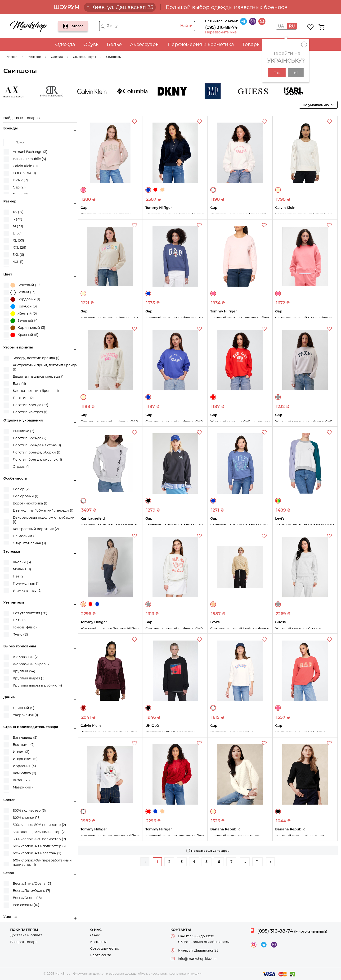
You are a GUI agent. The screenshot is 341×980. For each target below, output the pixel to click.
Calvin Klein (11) (25, 166)
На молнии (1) (25, 536)
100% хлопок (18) (27, 818)
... (245, 862)
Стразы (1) (21, 467)
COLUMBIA (137, 91)
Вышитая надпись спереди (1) (39, 376)
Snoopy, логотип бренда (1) (36, 358)
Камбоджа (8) (25, 773)
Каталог (66, 26)
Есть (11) (19, 384)
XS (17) (18, 212)
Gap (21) (19, 187)
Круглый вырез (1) (29, 678)
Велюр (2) (21, 489)
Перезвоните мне (221, 32)
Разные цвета (278, 501)
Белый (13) (23, 293)
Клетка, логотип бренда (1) (36, 391)
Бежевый (162, 190)
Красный (155, 190)
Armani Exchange (16, 91)
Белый (213, 190)
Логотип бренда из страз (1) (37, 445)
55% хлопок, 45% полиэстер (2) (39, 832)
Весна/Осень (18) (27, 898)
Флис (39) (21, 634)
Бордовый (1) (25, 299)
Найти (186, 26)
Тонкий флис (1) (26, 627)
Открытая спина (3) (29, 543)
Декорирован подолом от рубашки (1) (44, 520)
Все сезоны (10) (26, 905)
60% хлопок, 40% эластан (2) (37, 853)
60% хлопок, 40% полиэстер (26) (41, 846)
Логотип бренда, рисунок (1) (37, 459)
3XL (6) (18, 255)
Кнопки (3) (22, 562)
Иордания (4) (24, 766)
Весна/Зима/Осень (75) (33, 884)
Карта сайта (101, 955)
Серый (278, 397)
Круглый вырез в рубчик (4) (37, 685)
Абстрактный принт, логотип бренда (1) (45, 367)
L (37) (17, 233)
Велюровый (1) (26, 496)
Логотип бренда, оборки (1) (37, 452)
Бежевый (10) (26, 285)
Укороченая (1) (25, 715)
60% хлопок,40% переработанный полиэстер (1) (42, 862)
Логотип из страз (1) (30, 412)
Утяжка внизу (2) (27, 591)
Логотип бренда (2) (30, 438)
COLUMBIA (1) (24, 173)
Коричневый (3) (28, 328)
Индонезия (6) (25, 759)
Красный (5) (24, 335)
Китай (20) (22, 780)
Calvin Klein (97, 91)
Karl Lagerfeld (298, 91)
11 (257, 862)
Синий (148, 190)
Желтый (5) (24, 314)
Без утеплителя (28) (30, 613)
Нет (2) (19, 576)
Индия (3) (21, 752)
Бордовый (83, 708)
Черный (148, 501)
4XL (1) (18, 262)
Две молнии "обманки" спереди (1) (43, 510)
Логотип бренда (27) (31, 405)
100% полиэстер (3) (29, 811)
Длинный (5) (24, 708)
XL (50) (18, 240)
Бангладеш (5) (25, 737)
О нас (95, 935)
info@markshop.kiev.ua (197, 959)
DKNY (177, 91)
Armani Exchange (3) (30, 152)
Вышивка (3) (24, 431)
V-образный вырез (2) (32, 664)
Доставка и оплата (26, 935)
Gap (217, 91)
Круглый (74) (24, 671)
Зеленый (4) (25, 321)
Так (277, 73)
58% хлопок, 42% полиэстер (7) (39, 839)
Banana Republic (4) (29, 159)
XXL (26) (20, 247)
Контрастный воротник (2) (36, 529)
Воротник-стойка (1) (30, 503)
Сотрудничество (105, 948)
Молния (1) (22, 569)
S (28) (18, 219)
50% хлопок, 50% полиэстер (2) (39, 825)
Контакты (98, 942)
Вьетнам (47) (24, 745)
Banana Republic (56, 91)
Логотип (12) (23, 398)
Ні (296, 73)
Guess (258, 91)
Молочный (278, 190)
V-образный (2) (26, 657)
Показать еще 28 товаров (210, 851)
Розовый (83, 190)
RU (292, 26)
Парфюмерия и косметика (201, 44)
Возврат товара (24, 942)
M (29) (18, 226)
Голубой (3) (24, 307)
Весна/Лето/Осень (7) (31, 891)
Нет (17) (19, 620)
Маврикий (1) (24, 787)
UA (281, 26)
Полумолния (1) (26, 583)
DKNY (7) (20, 180)
